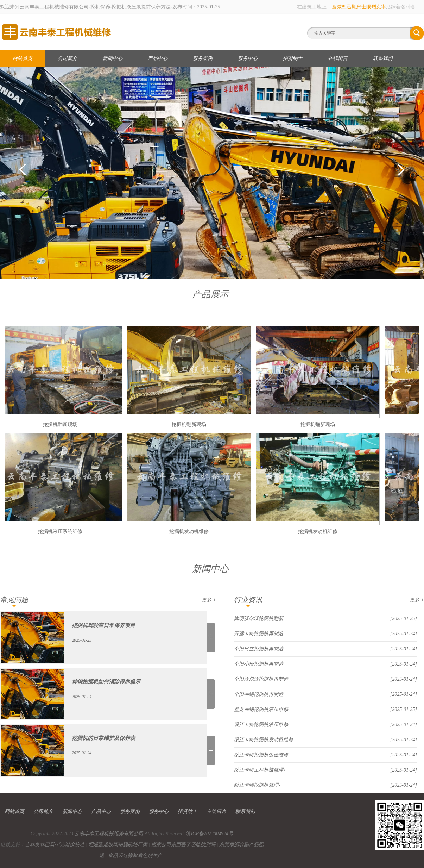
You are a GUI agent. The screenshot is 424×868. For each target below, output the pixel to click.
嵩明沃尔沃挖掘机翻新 (259, 619)
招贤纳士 (293, 58)
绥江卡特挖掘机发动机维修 (264, 740)
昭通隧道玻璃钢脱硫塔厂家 (118, 845)
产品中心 (158, 58)
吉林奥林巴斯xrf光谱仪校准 (55, 845)
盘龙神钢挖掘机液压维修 (261, 709)
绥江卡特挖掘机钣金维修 (261, 755)
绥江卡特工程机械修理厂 (261, 770)
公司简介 (68, 58)
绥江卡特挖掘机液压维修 (261, 725)
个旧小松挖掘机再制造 (259, 664)
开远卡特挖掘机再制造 (259, 634)
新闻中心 (113, 58)
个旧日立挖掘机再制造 (259, 649)
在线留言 (338, 58)
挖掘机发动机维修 (192, 532)
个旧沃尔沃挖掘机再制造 (261, 679)
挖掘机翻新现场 (64, 424)
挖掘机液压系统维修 (64, 532)
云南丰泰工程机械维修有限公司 (109, 834)
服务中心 (248, 58)
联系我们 (383, 58)
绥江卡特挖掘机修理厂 (259, 785)
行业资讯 (248, 600)
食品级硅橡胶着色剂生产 (135, 855)
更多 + (209, 600)
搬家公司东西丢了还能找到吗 (183, 845)
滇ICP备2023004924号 (210, 834)
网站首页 (23, 58)
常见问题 (14, 600)
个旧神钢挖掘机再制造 (259, 694)
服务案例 (203, 58)
